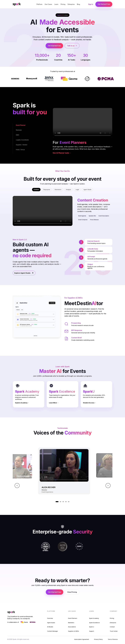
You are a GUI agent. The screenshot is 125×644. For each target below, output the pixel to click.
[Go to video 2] (60, 502)
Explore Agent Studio (24, 273)
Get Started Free (104, 4)
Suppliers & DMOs (74, 631)
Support (92, 631)
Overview (50, 618)
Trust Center (114, 631)
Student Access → (90, 403)
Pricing (63, 4)
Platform (39, 4)
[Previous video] (17, 486)
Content (36, 190)
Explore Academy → (22, 403)
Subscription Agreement (82, 639)
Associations (72, 627)
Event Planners (73, 618)
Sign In (91, 4)
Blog (78, 4)
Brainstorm (58, 190)
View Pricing (72, 592)
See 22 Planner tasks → (62, 153)
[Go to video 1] (57, 502)
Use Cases (48, 4)
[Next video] (108, 486)
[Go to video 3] (63, 502)
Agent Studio (87, 190)
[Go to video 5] (69, 502)
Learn (56, 4)
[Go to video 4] (66, 502)
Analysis (68, 190)
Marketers (71, 623)
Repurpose (47, 190)
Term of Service (113, 639)
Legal (77, 190)
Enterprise (71, 4)
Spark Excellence (94, 623)
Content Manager (53, 631)
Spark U (92, 627)
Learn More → (54, 403)
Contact (112, 627)
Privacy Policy (98, 639)
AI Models (50, 627)
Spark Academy (94, 618)
